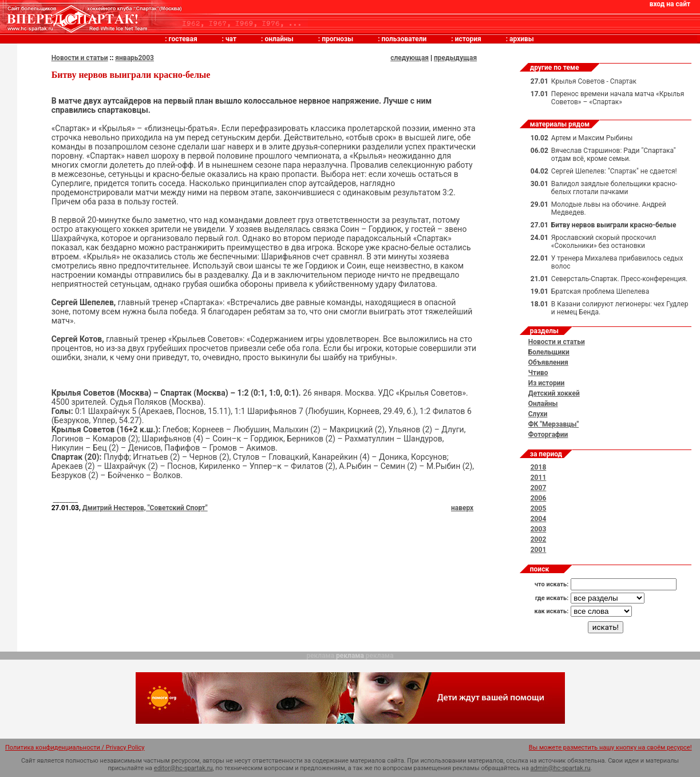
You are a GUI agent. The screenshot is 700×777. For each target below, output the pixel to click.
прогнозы (337, 39)
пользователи (404, 39)
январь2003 (135, 58)
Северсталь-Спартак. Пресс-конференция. (619, 279)
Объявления (548, 362)
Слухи (538, 414)
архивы (522, 39)
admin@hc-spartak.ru (561, 768)
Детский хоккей (554, 393)
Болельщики (549, 352)
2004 (539, 519)
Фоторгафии (548, 435)
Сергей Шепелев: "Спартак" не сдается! (614, 171)
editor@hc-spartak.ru (183, 768)
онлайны (279, 39)
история (468, 39)
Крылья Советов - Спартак (594, 81)
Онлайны (543, 404)
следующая (410, 58)
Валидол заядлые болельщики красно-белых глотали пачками (614, 188)
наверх (462, 508)
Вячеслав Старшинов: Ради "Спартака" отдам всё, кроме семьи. (614, 155)
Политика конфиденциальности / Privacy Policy (75, 748)
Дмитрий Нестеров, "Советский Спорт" (145, 508)
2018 (539, 467)
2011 (539, 478)
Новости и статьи (80, 58)
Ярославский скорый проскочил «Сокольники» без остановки (604, 242)
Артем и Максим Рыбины (592, 138)
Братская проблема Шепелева (600, 291)
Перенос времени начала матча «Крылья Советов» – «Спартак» (618, 98)
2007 (539, 488)
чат (231, 39)
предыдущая (455, 58)
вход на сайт (670, 4)
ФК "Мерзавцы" (554, 424)
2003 (539, 529)
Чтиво (538, 373)
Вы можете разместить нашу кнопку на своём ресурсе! (610, 748)
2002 (539, 539)
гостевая (183, 39)
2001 (539, 550)
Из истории (547, 383)
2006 (539, 498)
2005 (539, 508)
